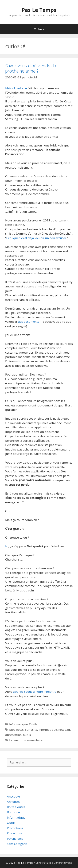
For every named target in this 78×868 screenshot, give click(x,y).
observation (13, 735)
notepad (64, 730)
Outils (33, 724)
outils (27, 735)
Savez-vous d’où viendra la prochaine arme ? (31, 68)
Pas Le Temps (39, 10)
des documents (28, 322)
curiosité (31, 730)
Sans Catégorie (17, 844)
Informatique (18, 724)
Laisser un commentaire (26, 740)
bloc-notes (16, 730)
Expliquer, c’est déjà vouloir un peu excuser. (37, 238)
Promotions (15, 828)
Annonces (14, 802)
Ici (7, 546)
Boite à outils (16, 807)
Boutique (13, 812)
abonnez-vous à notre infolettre (35, 692)
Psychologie (15, 839)
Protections (15, 833)
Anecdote (13, 796)
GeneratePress (63, 863)
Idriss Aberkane (16, 88)
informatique (48, 730)
